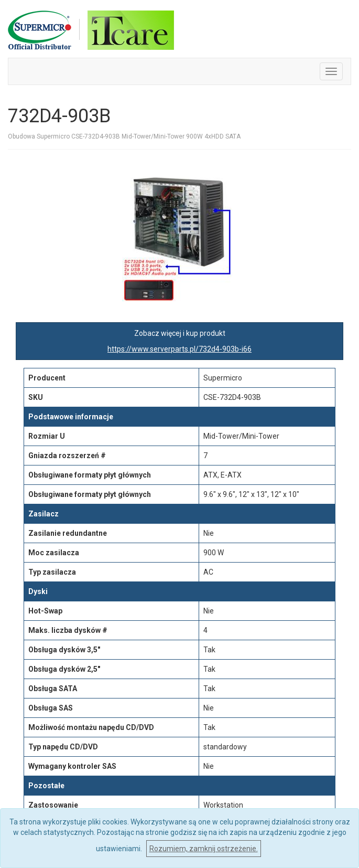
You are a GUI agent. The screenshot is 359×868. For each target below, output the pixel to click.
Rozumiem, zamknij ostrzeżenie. (204, 849)
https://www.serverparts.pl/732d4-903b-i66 (179, 349)
